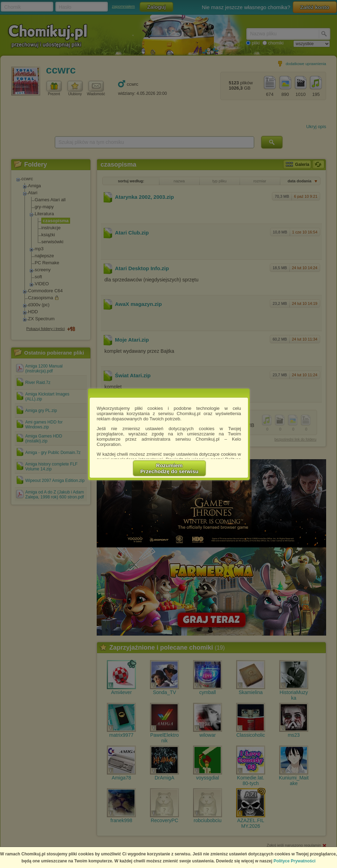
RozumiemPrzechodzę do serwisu (170, 468)
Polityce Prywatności (295, 861)
